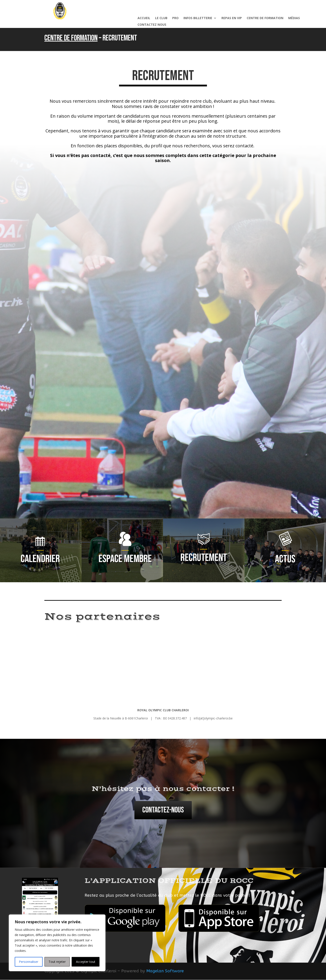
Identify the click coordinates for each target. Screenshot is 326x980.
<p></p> (163, 340)
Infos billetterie (198, 18)
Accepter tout (86, 962)
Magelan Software (165, 972)
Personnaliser (29, 962)
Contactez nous (152, 25)
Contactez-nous (163, 811)
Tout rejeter (57, 962)
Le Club (161, 18)
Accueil (144, 18)
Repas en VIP (232, 18)
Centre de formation (265, 18)
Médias (294, 18)
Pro (175, 18)
